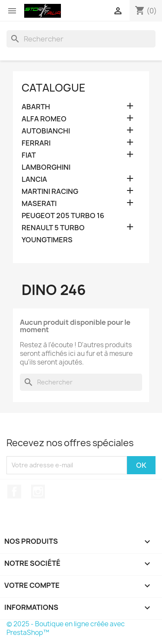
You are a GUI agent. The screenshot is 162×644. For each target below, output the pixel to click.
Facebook (14, 492)
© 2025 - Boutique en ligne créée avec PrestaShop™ (66, 628)
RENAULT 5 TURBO (53, 228)
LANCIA (34, 179)
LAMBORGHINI (46, 167)
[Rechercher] (81, 39)
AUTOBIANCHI (46, 131)
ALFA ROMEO (44, 119)
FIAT (29, 155)
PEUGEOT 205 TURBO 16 (63, 216)
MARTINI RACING (50, 192)
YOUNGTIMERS (47, 240)
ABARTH (36, 107)
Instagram (38, 492)
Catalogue (54, 88)
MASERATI (39, 204)
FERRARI (36, 143)
